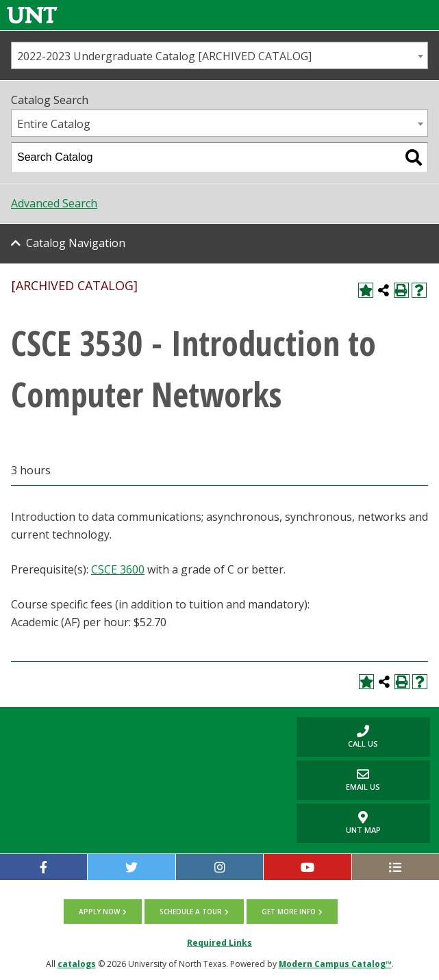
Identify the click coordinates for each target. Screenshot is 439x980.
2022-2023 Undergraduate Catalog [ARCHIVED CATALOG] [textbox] (164, 56)
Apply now (99, 912)
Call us (338, 737)
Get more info (289, 912)
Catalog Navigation (76, 243)
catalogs (77, 964)
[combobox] (219, 55)
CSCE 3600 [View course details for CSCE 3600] (118, 569)
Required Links (219, 943)
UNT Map (363, 823)
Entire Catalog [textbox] (54, 124)
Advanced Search (54, 203)
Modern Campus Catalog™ (335, 964)
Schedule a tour (191, 912)
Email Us (339, 780)
